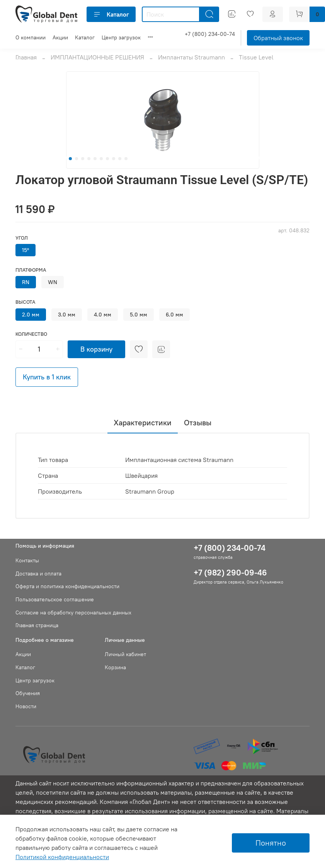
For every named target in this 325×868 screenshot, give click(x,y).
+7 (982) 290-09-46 (230, 573)
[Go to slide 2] (77, 159)
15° (26, 250)
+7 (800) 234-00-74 (210, 34)
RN (26, 282)
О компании (31, 37)
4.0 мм (103, 315)
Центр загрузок (121, 37)
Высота (25, 302)
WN (53, 282)
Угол (22, 238)
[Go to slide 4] (89, 159)
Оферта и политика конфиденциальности (67, 586)
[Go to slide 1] (70, 159)
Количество (31, 334)
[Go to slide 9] (120, 159)
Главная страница (37, 625)
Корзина (115, 667)
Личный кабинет (125, 654)
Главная (26, 57)
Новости (26, 706)
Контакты (27, 560)
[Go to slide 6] (101, 159)
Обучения (28, 693)
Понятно (271, 843)
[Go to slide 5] (95, 159)
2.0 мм (31, 315)
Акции (60, 37)
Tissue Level (256, 57)
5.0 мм (139, 315)
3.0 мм (67, 315)
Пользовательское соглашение (55, 599)
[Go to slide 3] (83, 159)
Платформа (31, 270)
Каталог (111, 14)
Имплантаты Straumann (191, 57)
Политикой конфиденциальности (62, 857)
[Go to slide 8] (114, 159)
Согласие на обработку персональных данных (73, 613)
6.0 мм (174, 315)
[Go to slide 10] (126, 159)
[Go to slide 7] (107, 159)
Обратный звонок (278, 38)
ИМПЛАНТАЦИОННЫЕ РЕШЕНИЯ (97, 57)
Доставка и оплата (38, 574)
